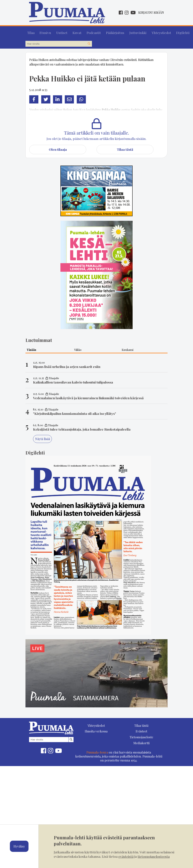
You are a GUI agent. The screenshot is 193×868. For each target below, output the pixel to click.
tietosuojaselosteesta (154, 856)
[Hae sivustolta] (89, 42)
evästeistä (126, 856)
